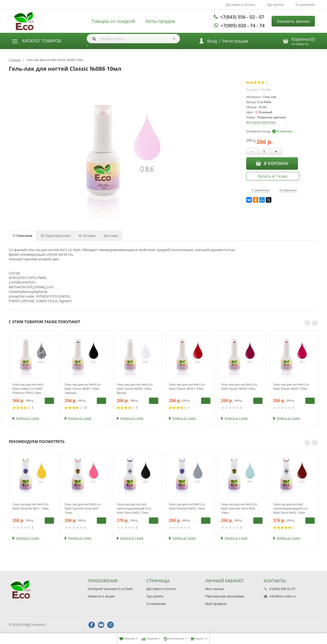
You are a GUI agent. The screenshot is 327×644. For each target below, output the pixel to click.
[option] (33, 378)
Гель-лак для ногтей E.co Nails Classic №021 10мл (187, 386)
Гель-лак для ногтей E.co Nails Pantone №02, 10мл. (187, 506)
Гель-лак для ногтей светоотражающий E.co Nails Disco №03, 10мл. (290, 508)
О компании (305, 5)
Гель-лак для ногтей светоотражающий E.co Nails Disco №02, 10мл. (134, 508)
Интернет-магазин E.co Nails (110, 589)
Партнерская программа (225, 596)
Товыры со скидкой (113, 21)
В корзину (272, 163)
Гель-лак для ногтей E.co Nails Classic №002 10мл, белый (135, 389)
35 (86, 408)
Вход (212, 41)
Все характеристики (261, 122)
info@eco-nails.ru (283, 596)
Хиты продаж (160, 21)
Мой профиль (216, 604)
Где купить (275, 5)
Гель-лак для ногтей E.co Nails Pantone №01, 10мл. (31, 506)
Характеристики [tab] (56, 236)
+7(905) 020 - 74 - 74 (243, 25)
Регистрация (235, 41)
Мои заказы (214, 589)
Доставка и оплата (240, 5)
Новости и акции (101, 596)
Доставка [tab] (111, 236)
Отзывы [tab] (87, 236)
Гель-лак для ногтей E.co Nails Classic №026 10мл (239, 386)
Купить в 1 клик (273, 176)
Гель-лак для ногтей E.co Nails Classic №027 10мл (291, 386)
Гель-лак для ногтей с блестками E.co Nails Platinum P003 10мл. (29, 389)
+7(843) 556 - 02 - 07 (242, 17)
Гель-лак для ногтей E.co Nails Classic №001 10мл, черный (83, 389)
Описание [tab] (23, 236)
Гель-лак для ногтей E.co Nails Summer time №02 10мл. (239, 508)
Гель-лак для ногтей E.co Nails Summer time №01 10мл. (83, 508)
